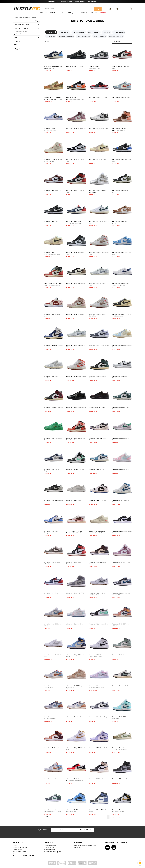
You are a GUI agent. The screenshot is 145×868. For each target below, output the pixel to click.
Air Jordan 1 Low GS (52, 625)
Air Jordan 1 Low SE (75, 160)
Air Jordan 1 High (75, 563)
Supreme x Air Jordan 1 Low (97, 532)
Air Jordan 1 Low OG (99, 222)
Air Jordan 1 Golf (51, 593)
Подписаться (85, 830)
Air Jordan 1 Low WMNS (49, 687)
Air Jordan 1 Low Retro (121, 284)
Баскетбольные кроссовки (24, 34)
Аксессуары (83, 13)
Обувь (62, 13)
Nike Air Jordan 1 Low (75, 66)
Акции (46, 854)
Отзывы (16, 854)
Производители (49, 850)
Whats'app (78, 848)
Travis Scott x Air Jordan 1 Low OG (98, 408)
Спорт (94, 13)
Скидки (103, 13)
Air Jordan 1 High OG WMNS (119, 129)
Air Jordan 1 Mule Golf (98, 97)
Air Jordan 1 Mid (76, 128)
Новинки (43, 13)
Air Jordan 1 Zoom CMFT (76, 593)
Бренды (53, 13)
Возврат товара (49, 848)
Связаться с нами (50, 845)
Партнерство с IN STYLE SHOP (23, 856)
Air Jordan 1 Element (121, 779)
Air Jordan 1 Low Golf (121, 439)
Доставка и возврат (20, 848)
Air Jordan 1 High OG (75, 191)
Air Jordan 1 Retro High (53, 160)
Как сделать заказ (19, 852)
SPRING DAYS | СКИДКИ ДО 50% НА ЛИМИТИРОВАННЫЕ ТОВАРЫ (72, 1)
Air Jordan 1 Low (121, 97)
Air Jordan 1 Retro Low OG (74, 222)
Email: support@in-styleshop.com (85, 845)
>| (131, 817)
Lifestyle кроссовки (22, 32)
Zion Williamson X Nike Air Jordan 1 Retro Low (53, 98)
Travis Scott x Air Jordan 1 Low (75, 532)
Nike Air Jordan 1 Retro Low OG (53, 67)
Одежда (71, 13)
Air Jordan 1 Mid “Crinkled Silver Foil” (98, 191)
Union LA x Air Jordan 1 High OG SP (53, 284)
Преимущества (18, 850)
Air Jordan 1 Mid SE (99, 253)
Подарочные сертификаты (53, 852)
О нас (15, 845)
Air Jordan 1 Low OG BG (120, 749)
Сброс (38, 21)
